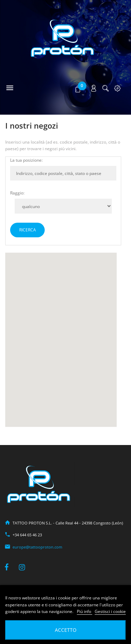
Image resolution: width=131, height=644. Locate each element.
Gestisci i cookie (110, 611)
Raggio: (17, 193)
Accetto (66, 630)
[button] (78, 89)
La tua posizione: (26, 160)
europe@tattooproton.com (37, 547)
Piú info (85, 611)
